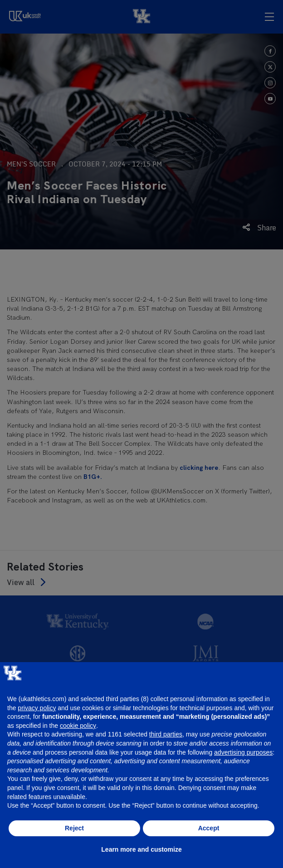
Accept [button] (209, 828)
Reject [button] (74, 828)
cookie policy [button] (78, 726)
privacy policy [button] (37, 708)
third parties (166, 734)
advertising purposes (243, 752)
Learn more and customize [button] (141, 849)
